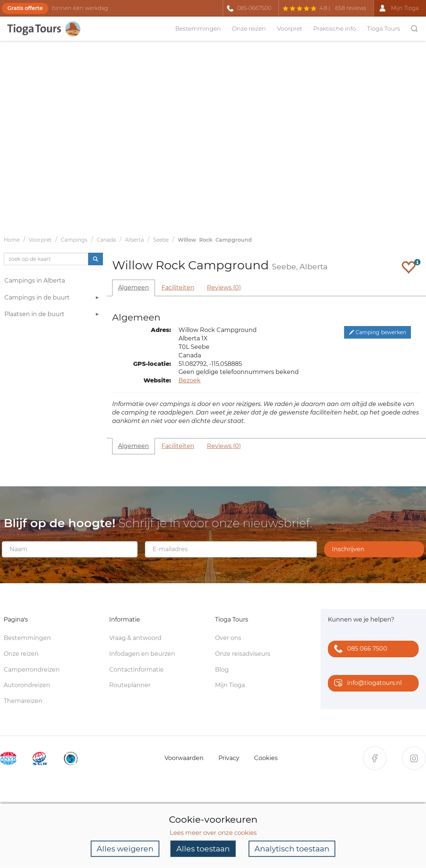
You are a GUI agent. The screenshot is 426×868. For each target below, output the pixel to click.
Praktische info (335, 29)
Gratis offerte (25, 8)
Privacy (229, 758)
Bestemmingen (198, 29)
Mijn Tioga (230, 685)
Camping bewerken (377, 332)
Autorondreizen (27, 685)
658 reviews (351, 8)
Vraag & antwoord (135, 638)
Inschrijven (348, 549)
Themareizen (23, 701)
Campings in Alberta (35, 281)
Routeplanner (130, 685)
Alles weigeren (125, 849)
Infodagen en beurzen (142, 654)
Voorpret (290, 29)
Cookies (266, 758)
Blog (222, 670)
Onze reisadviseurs (243, 654)
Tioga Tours (384, 29)
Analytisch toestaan (292, 849)
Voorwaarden (184, 758)
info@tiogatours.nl (366, 684)
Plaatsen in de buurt (53, 315)
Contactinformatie (136, 670)
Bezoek (190, 380)
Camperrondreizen (32, 670)
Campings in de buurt (53, 299)
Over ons (228, 638)
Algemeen (134, 288)
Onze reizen (249, 29)
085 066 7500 (359, 649)
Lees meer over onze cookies (213, 832)
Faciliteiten (178, 288)
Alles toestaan (203, 849)
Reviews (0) (224, 288)
